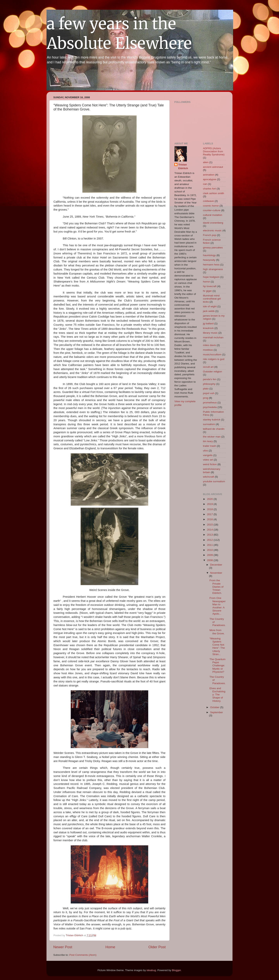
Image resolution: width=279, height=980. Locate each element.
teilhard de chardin (214, 429)
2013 (210, 535)
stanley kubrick (212, 420)
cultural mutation (213, 215)
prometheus (210, 403)
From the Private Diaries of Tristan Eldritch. (216, 587)
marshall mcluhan (213, 337)
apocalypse (210, 179)
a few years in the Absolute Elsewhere (119, 34)
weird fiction (210, 464)
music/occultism (212, 354)
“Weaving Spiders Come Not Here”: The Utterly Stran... (217, 646)
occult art (208, 367)
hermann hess (211, 265)
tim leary (208, 441)
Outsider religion (213, 372)
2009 (210, 555)
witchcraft (209, 477)
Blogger (176, 970)
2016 (210, 519)
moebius (208, 350)
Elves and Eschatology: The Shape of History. (217, 695)
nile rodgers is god (214, 359)
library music (210, 333)
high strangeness (213, 269)
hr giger (208, 291)
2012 (210, 540)
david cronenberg (213, 223)
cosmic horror (211, 206)
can (205, 184)
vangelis (208, 455)
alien (206, 162)
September (217, 712)
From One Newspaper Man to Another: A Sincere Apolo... (217, 606)
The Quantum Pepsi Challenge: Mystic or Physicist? (217, 666)
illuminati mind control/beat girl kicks (212, 299)
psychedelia (210, 407)
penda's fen (210, 379)
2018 (210, 509)
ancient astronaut (213, 167)
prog (206, 398)
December (216, 565)
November (216, 573)
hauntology (209, 255)
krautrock (208, 328)
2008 (210, 560)
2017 (210, 514)
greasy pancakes (213, 248)
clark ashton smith (214, 193)
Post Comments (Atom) (83, 955)
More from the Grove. (217, 632)
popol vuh (209, 393)
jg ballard (208, 323)
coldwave (208, 201)
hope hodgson (211, 277)
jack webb (209, 311)
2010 (210, 550)
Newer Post (63, 947)
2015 (210, 525)
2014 (210, 530)
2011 (210, 545)
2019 (210, 504)
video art (208, 460)
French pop (210, 235)
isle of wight (210, 306)
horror (207, 282)
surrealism (209, 424)
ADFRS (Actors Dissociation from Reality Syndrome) (214, 151)
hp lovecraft (210, 286)
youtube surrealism (214, 481)
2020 (210, 499)
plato (206, 389)
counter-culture (212, 210)
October (215, 707)
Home (110, 947)
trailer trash (210, 446)
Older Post (157, 947)
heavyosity (209, 260)
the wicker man (212, 437)
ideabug (151, 970)
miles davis (210, 345)
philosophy (209, 384)
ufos (206, 451)
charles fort (210, 189)
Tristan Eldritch (183, 166)
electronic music (212, 230)
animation (209, 175)
